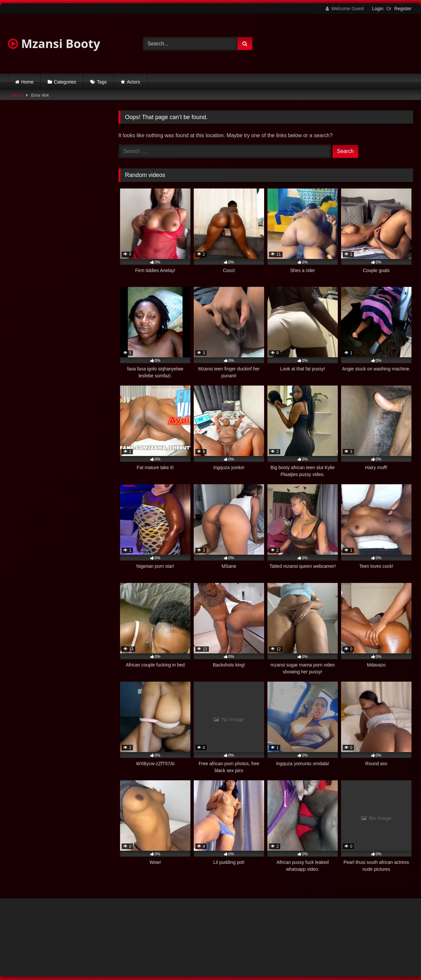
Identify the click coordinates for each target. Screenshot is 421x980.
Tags (102, 82)
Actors (134, 82)
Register (403, 9)
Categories (65, 82)
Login (378, 9)
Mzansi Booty (54, 44)
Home (27, 82)
